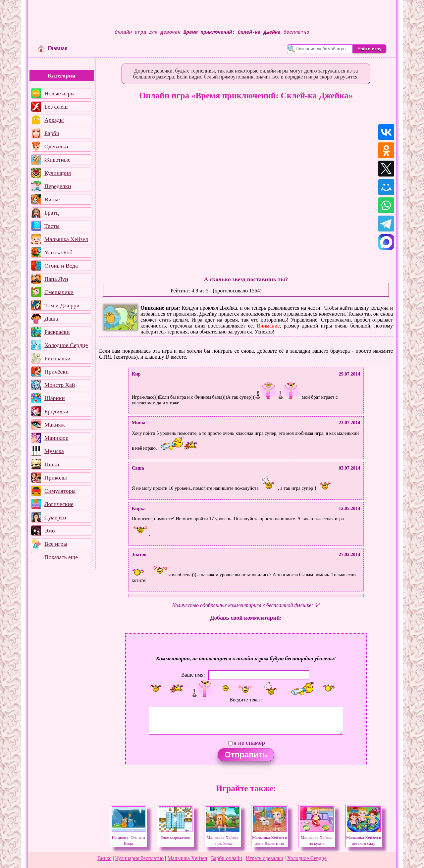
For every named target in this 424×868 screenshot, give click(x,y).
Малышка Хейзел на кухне (317, 838)
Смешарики (59, 292)
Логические (59, 504)
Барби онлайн (227, 858)
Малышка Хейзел (66, 239)
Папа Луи (56, 279)
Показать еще (61, 557)
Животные (57, 160)
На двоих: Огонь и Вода (129, 838)
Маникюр (56, 438)
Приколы (56, 478)
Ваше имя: (193, 674)
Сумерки (55, 517)
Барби (52, 133)
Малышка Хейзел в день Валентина (269, 838)
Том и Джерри (62, 305)
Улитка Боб (58, 252)
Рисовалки (57, 358)
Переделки (58, 186)
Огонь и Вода (61, 266)
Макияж (55, 425)
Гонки (52, 464)
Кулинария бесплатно (139, 858)
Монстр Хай (60, 385)
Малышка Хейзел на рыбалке (223, 838)
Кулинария (58, 173)
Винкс (52, 199)
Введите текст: (246, 700)
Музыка (54, 451)
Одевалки (56, 146)
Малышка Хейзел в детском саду (364, 838)
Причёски (56, 372)
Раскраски (57, 332)
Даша (51, 319)
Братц (52, 213)
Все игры (56, 544)
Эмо (50, 531)
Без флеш (56, 107)
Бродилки (56, 411)
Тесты (52, 226)
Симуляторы (60, 491)
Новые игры (59, 93)
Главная (53, 48)
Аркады (54, 120)
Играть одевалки (265, 858)
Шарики (55, 398)
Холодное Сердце (66, 345)
